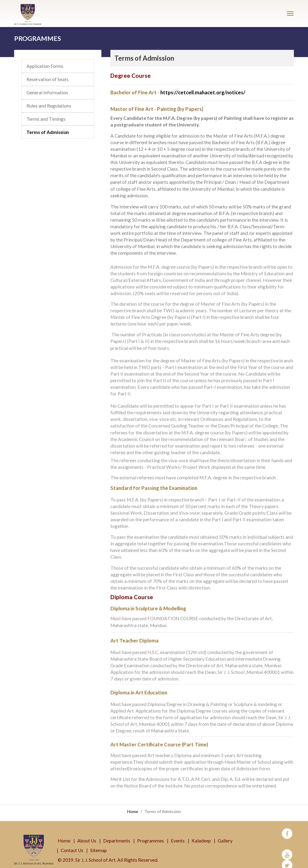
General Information (47, 93)
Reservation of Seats (48, 80)
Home (133, 811)
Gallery (225, 835)
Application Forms (45, 66)
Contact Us (72, 845)
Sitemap (99, 845)
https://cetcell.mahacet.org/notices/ (203, 92)
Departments (117, 835)
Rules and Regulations (49, 106)
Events (178, 835)
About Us (87, 835)
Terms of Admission (48, 132)
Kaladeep (201, 835)
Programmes (151, 835)
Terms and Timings (46, 119)
